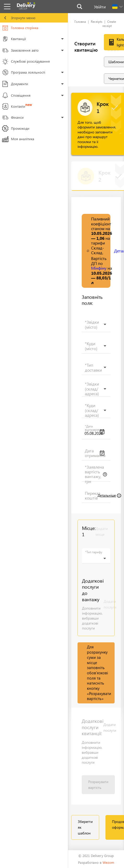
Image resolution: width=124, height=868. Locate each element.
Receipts (97, 21)
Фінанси (15, 118)
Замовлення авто (20, 51)
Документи (15, 85)
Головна (80, 21)
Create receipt (109, 24)
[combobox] (96, 324)
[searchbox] (95, 327)
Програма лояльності (24, 73)
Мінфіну (99, 268)
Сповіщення (16, 96)
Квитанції (15, 40)
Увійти (100, 7)
